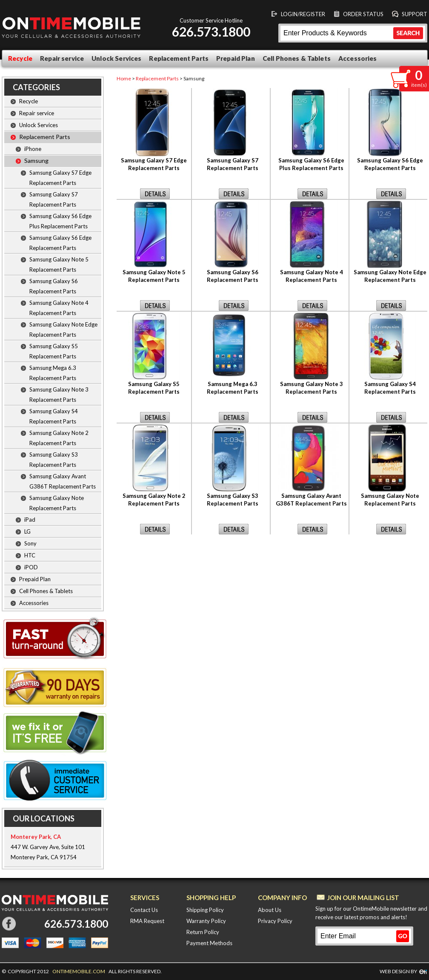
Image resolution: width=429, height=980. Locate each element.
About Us (270, 910)
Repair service (62, 58)
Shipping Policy (205, 910)
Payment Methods (209, 943)
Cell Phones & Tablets (297, 58)
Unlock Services (116, 58)
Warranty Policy (206, 921)
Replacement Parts (179, 58)
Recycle (20, 58)
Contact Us (144, 910)
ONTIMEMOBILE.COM (79, 971)
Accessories (358, 58)
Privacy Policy (275, 921)
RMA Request (147, 921)
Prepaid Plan (236, 58)
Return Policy (203, 932)
